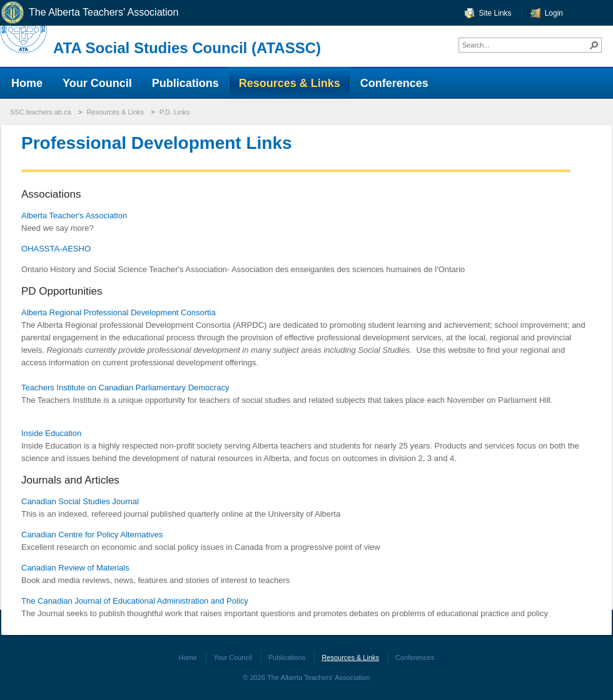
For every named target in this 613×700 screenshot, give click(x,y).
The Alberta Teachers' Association (89, 13)
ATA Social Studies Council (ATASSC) (187, 48)
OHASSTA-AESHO (56, 249)
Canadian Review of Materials (75, 568)
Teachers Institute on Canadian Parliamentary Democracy (125, 388)
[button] (594, 45)
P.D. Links (175, 112)
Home (188, 657)
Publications (287, 657)
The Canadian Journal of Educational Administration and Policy (135, 601)
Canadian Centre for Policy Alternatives (92, 535)
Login (554, 13)
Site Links (495, 13)
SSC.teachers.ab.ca (41, 112)
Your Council (233, 657)
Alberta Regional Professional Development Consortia (119, 312)
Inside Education (51, 433)
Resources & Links (115, 112)
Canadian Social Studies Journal (80, 501)
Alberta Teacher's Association (74, 216)
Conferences (415, 657)
